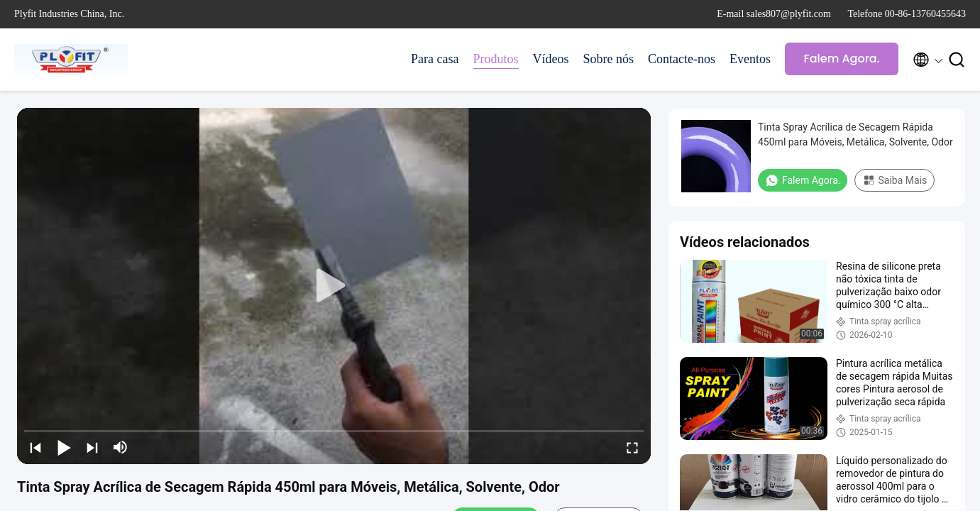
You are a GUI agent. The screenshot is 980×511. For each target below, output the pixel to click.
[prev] (35, 447)
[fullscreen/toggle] (632, 447)
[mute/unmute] (121, 447)
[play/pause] (64, 447)
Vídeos (551, 59)
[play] (334, 286)
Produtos (496, 59)
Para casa (435, 59)
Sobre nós (609, 59)
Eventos (750, 59)
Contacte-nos (682, 59)
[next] (92, 447)
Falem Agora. (841, 59)
